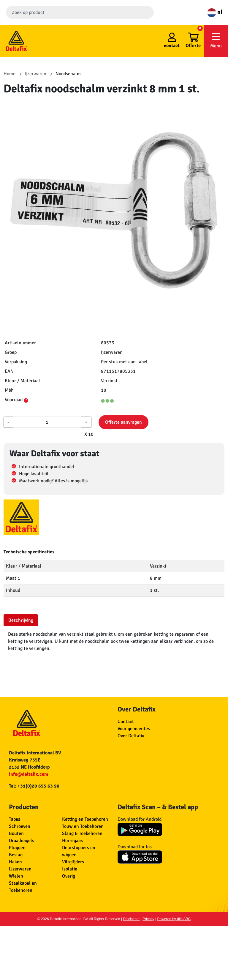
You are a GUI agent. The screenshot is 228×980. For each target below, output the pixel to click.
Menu (216, 40)
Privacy (148, 919)
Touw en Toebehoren (83, 826)
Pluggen (17, 848)
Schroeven (20, 826)
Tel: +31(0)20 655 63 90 (34, 786)
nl (215, 12)
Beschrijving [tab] (21, 620)
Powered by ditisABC (174, 919)
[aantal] (47, 422)
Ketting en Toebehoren (85, 819)
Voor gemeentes (134, 729)
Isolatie (70, 869)
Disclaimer (132, 919)
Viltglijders (73, 862)
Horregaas (72, 841)
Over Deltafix (131, 736)
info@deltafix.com (28, 774)
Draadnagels (22, 841)
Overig (69, 876)
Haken (15, 862)
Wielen (16, 876)
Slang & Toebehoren (82, 833)
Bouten (16, 833)
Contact (126, 722)
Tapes (15, 819)
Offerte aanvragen (123, 422)
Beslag (16, 855)
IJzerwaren (20, 869)
